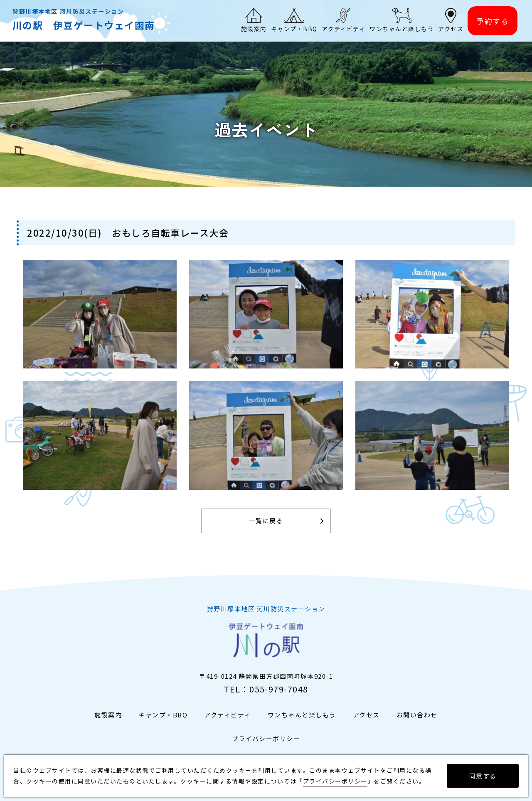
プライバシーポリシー (266, 738)
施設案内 (108, 715)
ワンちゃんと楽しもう (302, 715)
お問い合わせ (417, 715)
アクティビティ (228, 715)
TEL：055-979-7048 (266, 689)
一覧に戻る (266, 521)
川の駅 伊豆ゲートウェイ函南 (84, 25)
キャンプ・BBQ (163, 715)
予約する (493, 21)
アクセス (366, 715)
